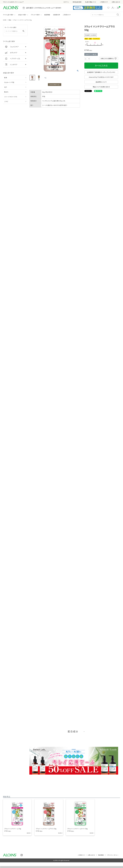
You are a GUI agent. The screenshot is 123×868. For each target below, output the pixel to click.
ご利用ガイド (104, 2)
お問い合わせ (116, 2)
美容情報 (47, 15)
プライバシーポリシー (113, 854)
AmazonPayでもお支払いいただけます (101, 77)
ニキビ (6, 101)
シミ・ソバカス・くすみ (11, 97)
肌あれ (6, 92)
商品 (10, 20)
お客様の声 (56, 15)
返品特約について (101, 82)
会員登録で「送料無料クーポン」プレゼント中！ (101, 72)
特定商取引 (101, 854)
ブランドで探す (35, 15)
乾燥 (6, 78)
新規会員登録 (77, 2)
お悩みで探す (22, 15)
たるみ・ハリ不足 (9, 82)
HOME (5, 20)
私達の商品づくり (91, 2)
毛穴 (6, 87)
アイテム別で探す (8, 15)
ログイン (66, 2)
